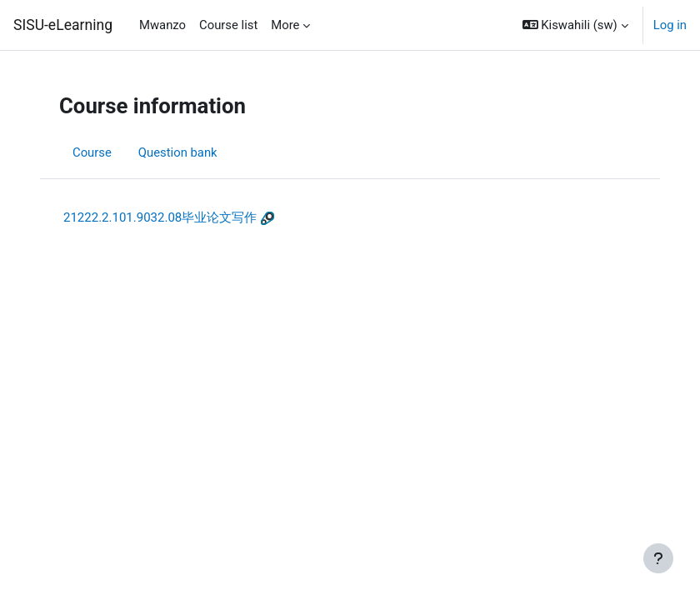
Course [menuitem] (92, 152)
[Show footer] (658, 558)
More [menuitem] (285, 25)
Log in (670, 25)
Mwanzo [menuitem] (162, 25)
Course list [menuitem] (228, 25)
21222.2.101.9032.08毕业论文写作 (160, 217)
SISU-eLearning (63, 25)
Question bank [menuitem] (178, 152)
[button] (575, 25)
